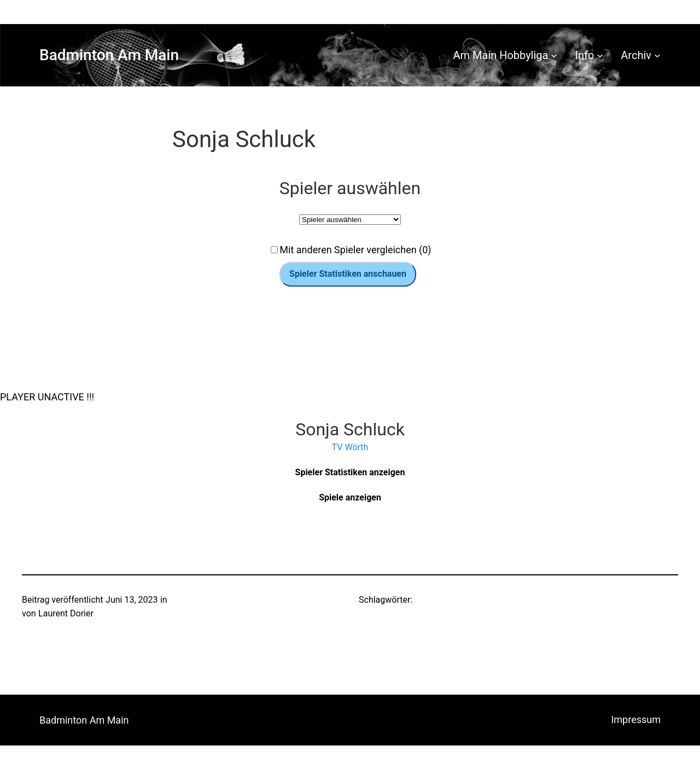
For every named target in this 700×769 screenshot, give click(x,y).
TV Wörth (350, 447)
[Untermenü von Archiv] (657, 55)
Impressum (636, 720)
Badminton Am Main (109, 55)
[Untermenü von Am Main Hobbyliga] (554, 55)
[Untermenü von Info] (600, 55)
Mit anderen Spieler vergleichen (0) (355, 250)
